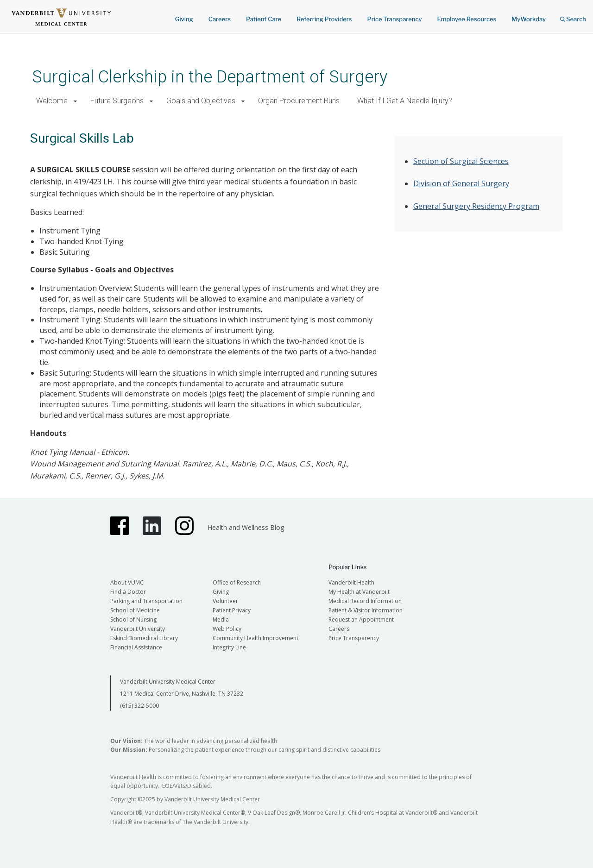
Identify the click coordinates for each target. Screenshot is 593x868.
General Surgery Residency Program (476, 206)
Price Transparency (395, 19)
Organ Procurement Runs (299, 101)
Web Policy (227, 629)
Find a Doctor (128, 592)
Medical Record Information (365, 601)
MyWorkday (529, 19)
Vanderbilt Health (351, 582)
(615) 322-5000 (139, 706)
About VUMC (127, 582)
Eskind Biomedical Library (144, 638)
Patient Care (264, 19)
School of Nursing (133, 620)
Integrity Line (229, 647)
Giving (184, 19)
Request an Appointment (361, 620)
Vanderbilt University (138, 629)
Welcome (52, 101)
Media (221, 620)
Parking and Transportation (146, 601)
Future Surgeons (117, 101)
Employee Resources (467, 19)
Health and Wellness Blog (246, 527)
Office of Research (237, 582)
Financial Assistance (136, 647)
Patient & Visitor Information (366, 610)
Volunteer (225, 601)
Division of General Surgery (461, 183)
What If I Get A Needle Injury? (405, 101)
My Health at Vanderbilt (359, 592)
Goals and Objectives (201, 101)
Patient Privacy (232, 610)
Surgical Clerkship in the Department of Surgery (210, 77)
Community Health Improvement (255, 638)
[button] (75, 101)
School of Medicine (135, 610)
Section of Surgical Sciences (461, 161)
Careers (220, 19)
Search (573, 16)
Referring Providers (324, 19)
